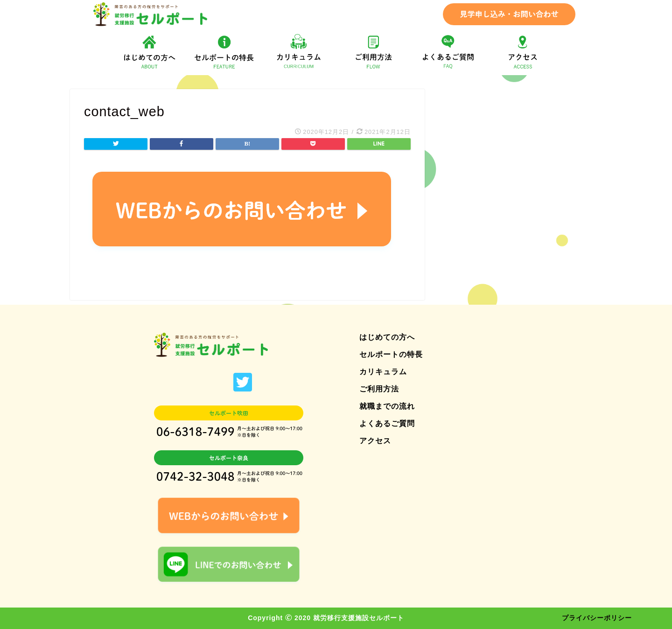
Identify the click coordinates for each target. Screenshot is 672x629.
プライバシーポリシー (597, 618)
